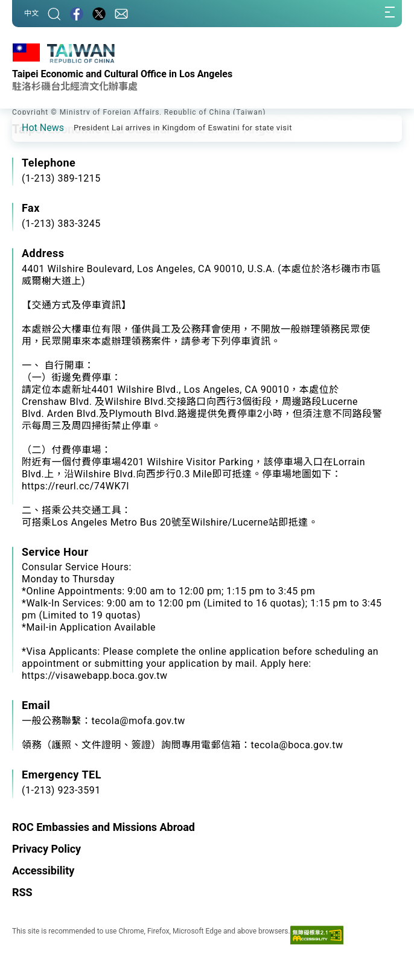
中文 (31, 13)
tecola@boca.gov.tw (297, 745)
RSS (22, 892)
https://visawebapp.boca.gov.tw (95, 676)
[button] (30, 127)
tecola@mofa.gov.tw (139, 721)
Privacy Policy (46, 849)
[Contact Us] (121, 14)
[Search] (54, 14)
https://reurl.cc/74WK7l (75, 486)
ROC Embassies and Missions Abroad (104, 827)
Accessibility (43, 870)
